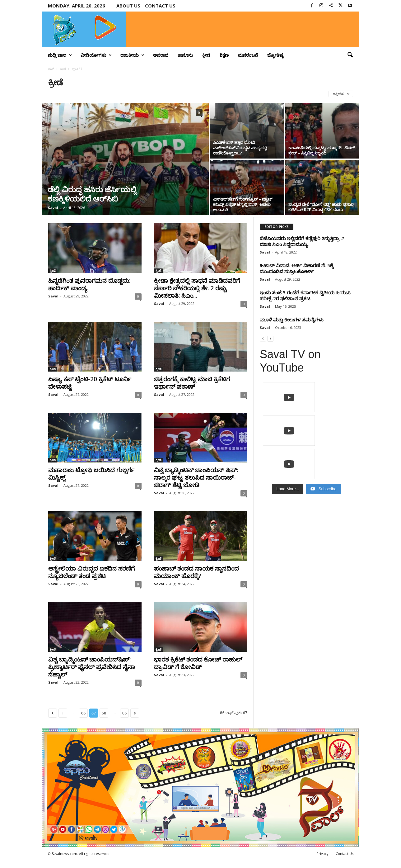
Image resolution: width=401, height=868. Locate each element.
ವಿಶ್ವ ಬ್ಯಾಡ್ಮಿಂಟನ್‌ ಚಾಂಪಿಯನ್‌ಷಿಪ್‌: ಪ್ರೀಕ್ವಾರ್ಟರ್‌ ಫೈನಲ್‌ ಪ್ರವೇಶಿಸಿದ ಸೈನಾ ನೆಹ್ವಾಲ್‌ (92, 667)
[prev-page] (263, 338)
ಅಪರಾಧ (161, 55)
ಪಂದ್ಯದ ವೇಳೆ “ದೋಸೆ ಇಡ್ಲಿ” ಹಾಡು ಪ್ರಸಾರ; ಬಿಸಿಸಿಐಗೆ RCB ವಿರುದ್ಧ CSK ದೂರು (321, 207)
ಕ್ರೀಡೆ (206, 55)
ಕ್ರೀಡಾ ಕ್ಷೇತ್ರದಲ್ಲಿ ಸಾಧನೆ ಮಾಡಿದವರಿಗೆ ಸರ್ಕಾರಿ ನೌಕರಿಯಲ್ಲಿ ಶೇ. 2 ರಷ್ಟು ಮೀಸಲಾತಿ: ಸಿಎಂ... (197, 288)
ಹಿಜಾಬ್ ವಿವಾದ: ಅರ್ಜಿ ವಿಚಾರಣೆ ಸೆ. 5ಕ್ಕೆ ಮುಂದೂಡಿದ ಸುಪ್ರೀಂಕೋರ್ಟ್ (297, 268)
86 (125, 713)
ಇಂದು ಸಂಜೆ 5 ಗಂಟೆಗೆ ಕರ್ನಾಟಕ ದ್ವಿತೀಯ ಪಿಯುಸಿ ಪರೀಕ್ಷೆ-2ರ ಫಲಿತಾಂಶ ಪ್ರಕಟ (305, 295)
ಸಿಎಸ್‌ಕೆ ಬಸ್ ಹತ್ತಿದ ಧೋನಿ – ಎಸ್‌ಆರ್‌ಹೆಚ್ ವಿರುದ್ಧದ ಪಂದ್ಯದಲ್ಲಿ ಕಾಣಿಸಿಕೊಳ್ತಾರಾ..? (240, 148)
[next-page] (270, 338)
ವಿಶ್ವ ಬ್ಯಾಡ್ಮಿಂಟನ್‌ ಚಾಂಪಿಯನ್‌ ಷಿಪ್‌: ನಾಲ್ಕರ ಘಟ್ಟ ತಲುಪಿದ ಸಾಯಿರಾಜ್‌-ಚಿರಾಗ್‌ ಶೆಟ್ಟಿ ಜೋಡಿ (196, 477)
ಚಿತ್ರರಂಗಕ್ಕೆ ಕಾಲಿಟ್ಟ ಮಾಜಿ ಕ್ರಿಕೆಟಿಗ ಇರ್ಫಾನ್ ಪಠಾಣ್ (192, 383)
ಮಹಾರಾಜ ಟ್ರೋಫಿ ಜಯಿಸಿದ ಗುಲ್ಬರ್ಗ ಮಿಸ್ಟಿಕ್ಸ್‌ (91, 474)
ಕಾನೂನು (185, 55)
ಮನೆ (51, 69)
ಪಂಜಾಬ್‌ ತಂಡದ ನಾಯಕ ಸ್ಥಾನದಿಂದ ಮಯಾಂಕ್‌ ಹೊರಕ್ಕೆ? (196, 572)
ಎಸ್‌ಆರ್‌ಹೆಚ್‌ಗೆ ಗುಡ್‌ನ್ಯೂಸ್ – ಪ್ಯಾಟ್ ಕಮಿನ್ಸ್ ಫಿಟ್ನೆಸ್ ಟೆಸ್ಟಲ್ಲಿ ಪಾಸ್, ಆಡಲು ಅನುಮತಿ (243, 204)
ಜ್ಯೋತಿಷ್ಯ (276, 55)
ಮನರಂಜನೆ (248, 55)
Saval (53, 208)
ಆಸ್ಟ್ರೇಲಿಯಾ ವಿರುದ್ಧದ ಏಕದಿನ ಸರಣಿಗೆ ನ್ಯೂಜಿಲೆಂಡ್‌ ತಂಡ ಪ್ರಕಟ (91, 572)
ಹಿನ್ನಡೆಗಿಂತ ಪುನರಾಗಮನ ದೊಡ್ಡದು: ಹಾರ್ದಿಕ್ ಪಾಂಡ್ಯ (89, 284)
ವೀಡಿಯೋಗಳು (96, 55)
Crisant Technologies (113, 861)
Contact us (160, 6)
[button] (350, 55)
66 (84, 713)
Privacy (322, 854)
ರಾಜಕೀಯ (132, 55)
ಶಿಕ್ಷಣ (224, 55)
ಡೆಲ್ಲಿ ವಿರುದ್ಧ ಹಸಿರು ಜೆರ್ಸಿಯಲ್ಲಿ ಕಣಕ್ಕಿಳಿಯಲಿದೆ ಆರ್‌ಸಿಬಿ (92, 194)
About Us (128, 6)
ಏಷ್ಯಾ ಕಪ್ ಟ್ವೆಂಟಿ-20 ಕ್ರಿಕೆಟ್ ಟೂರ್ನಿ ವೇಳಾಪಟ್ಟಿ (90, 383)
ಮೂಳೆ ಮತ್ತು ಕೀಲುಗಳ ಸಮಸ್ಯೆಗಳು (292, 320)
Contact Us (345, 854)
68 (104, 713)
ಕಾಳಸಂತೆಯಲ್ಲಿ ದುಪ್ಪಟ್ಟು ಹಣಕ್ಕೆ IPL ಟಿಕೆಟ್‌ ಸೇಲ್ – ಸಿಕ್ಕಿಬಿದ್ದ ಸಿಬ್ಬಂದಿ (322, 150)
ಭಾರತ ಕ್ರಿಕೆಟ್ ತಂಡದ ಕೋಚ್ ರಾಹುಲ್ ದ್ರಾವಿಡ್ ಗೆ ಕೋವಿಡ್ (198, 663)
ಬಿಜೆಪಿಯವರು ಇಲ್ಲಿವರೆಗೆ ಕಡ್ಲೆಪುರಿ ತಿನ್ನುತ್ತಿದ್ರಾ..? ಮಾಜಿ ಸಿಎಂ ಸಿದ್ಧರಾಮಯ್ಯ (302, 241)
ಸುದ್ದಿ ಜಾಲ (60, 55)
